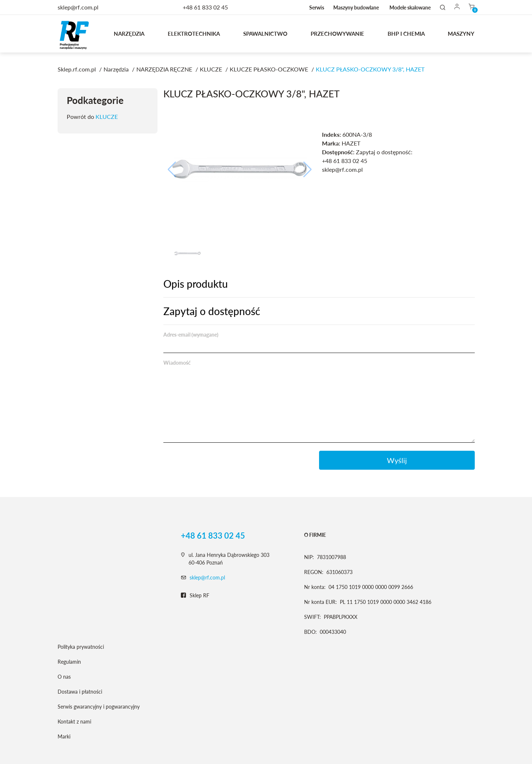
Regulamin (69, 662)
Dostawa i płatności (80, 692)
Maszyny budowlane (356, 7)
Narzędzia (129, 34)
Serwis (317, 7)
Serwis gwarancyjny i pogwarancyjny (99, 707)
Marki (64, 736)
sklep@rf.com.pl (207, 577)
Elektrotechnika (194, 34)
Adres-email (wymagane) (191, 335)
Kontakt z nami (74, 722)
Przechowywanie (337, 34)
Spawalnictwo (265, 34)
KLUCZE (107, 117)
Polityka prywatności (81, 647)
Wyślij (397, 460)
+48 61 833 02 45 (205, 7)
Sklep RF (195, 596)
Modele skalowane (410, 7)
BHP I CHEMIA (406, 34)
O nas (64, 677)
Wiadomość (177, 363)
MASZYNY (461, 34)
